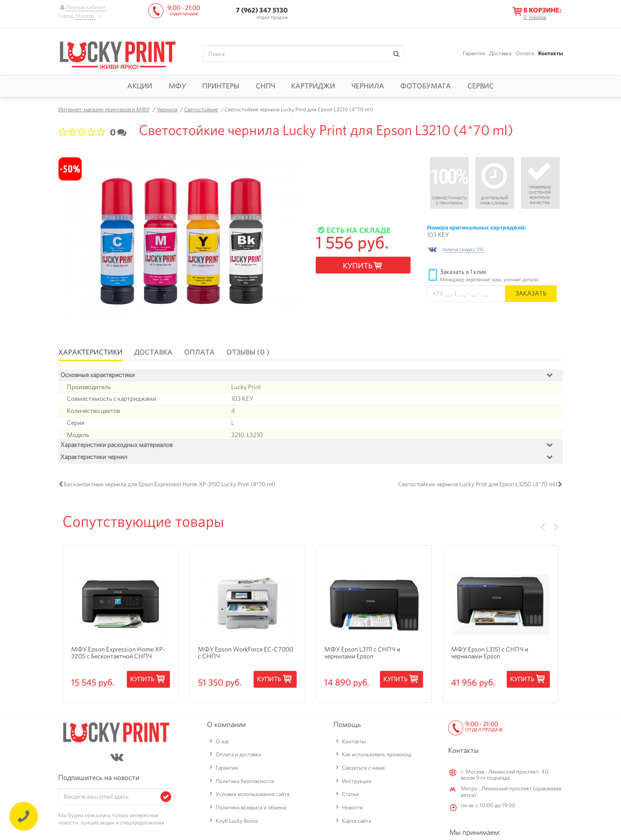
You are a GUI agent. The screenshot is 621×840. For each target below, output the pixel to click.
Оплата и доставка (238, 757)
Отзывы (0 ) (248, 352)
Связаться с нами (363, 770)
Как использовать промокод (376, 757)
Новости (352, 810)
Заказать (531, 293)
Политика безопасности (245, 783)
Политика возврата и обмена (251, 810)
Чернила (368, 86)
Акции (140, 86)
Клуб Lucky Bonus (237, 823)
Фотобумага (426, 86)
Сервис (481, 86)
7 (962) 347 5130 (262, 10)
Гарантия (474, 53)
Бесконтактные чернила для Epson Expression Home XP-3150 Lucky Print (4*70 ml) (169, 486)
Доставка (500, 53)
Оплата (525, 53)
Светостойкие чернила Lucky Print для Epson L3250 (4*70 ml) (478, 486)
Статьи (350, 796)
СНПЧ (265, 86)
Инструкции (357, 783)
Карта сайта (356, 823)
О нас (223, 743)
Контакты (550, 53)
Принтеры (221, 86)
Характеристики (90, 352)
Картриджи (313, 86)
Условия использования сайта (252, 796)
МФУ (177, 86)
